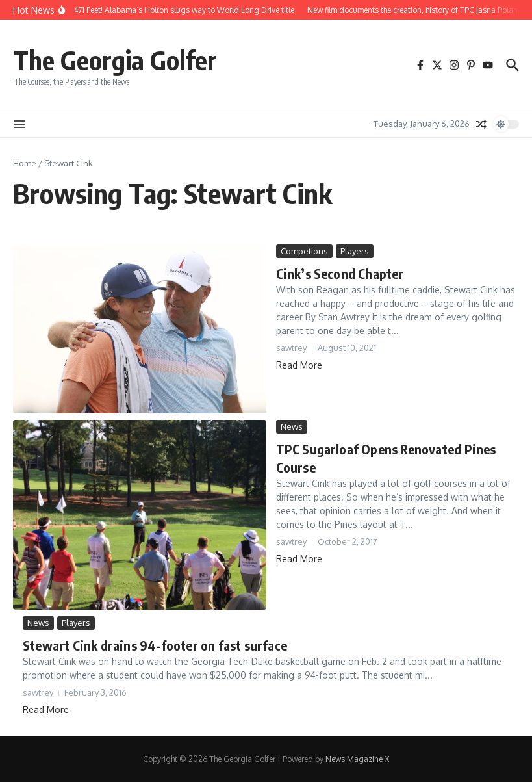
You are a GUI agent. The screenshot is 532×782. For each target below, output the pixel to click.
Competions (304, 251)
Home (25, 163)
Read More (299, 365)
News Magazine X (357, 759)
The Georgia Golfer (115, 60)
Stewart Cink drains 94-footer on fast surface (155, 645)
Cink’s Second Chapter (340, 273)
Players (355, 251)
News (292, 426)
